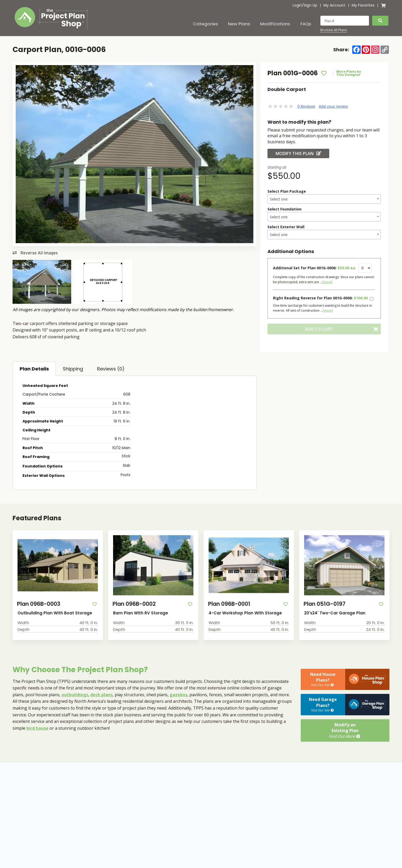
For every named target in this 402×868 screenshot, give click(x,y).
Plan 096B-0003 (39, 604)
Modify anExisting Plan (345, 730)
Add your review (333, 106)
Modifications (275, 24)
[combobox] (324, 199)
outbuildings (75, 695)
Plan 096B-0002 (134, 604)
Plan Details (34, 369)
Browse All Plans (334, 30)
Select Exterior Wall (286, 227)
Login (297, 5)
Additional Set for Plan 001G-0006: (315, 268)
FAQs (306, 24)
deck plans (101, 695)
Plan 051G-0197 (325, 604)
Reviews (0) (111, 369)
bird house (37, 728)
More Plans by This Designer (349, 73)
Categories (205, 24)
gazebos (178, 695)
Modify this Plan (298, 153)
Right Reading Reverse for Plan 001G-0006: (320, 298)
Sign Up (311, 5)
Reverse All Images (35, 253)
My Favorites (363, 5)
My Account (334, 5)
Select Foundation (284, 209)
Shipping (73, 369)
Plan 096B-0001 (229, 604)
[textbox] (324, 199)
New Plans (239, 24)
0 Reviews (306, 106)
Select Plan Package (287, 191)
